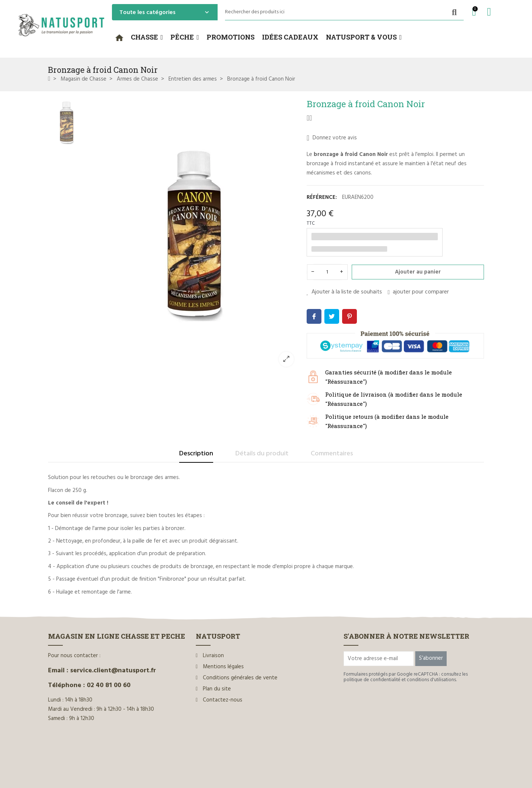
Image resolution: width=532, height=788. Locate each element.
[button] (147, 37)
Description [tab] (196, 454)
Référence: (322, 197)
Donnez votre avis (332, 138)
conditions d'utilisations (431, 680)
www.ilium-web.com (190, 767)
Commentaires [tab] (332, 454)
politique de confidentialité (372, 680)
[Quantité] (327, 272)
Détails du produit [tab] (262, 454)
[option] (194, 235)
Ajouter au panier (418, 272)
